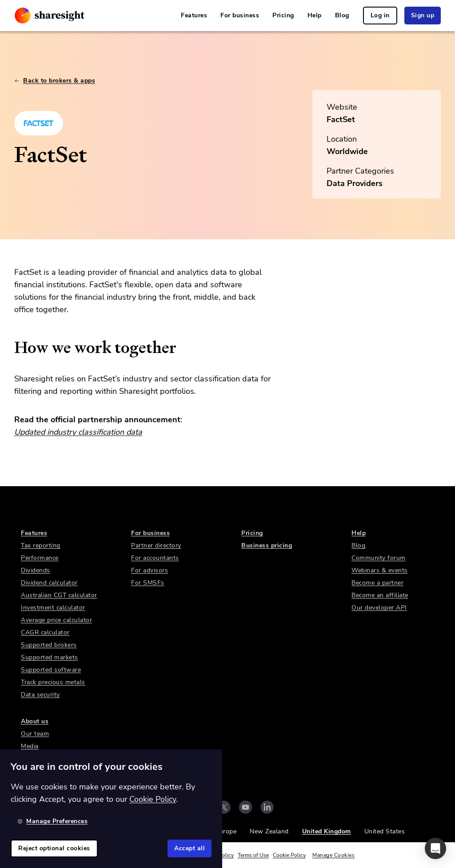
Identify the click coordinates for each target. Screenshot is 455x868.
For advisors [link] (150, 570)
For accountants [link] (155, 558)
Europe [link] (226, 831)
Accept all (190, 848)
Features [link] (194, 15)
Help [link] (315, 15)
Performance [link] (40, 558)
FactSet (341, 119)
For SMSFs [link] (148, 583)
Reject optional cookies (54, 848)
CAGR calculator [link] (45, 632)
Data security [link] (40, 695)
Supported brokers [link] (49, 645)
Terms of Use (253, 855)
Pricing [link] (283, 15)
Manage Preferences (52, 821)
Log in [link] (380, 15)
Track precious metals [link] (53, 682)
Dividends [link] (36, 570)
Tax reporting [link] (41, 545)
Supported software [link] (51, 670)
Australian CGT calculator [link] (59, 595)
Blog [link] (342, 15)
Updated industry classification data (78, 432)
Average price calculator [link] (56, 620)
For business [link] (240, 15)
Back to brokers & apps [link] (55, 81)
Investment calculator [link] (53, 608)
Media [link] (30, 746)
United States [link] (385, 831)
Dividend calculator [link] (49, 583)
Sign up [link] (423, 15)
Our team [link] (35, 734)
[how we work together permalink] (10, 348)
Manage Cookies (333, 855)
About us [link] (35, 721)
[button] (435, 848)
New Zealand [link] (269, 831)
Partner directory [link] (156, 545)
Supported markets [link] (50, 657)
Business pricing (267, 545)
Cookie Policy (289, 855)
